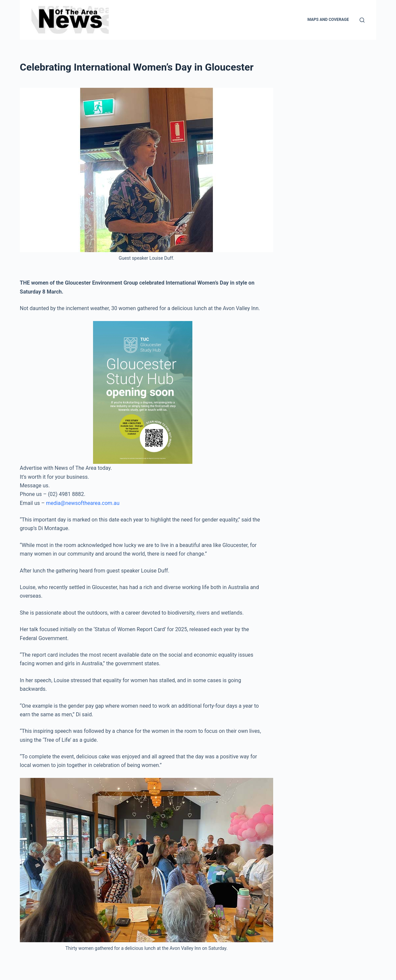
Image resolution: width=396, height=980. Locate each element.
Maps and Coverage (328, 20)
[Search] (362, 20)
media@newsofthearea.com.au (83, 503)
